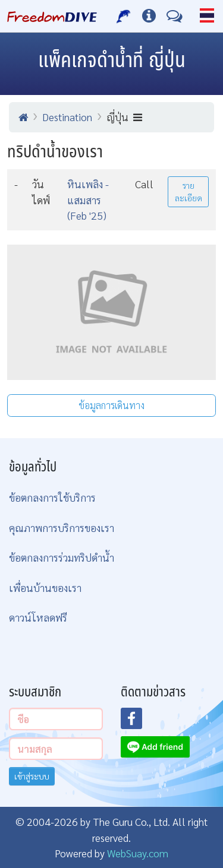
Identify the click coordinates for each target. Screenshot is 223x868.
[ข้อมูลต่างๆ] (149, 16)
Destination (67, 117)
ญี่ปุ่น (124, 117)
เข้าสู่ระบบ (32, 776)
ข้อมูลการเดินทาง (111, 405)
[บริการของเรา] (124, 16)
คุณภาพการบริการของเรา (62, 528)
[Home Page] (52, 16)
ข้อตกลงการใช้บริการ (52, 497)
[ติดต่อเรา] (175, 16)
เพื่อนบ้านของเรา (45, 587)
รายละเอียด (189, 191)
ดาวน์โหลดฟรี (38, 617)
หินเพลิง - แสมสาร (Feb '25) (88, 199)
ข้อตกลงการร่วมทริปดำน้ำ (62, 557)
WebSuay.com (138, 853)
